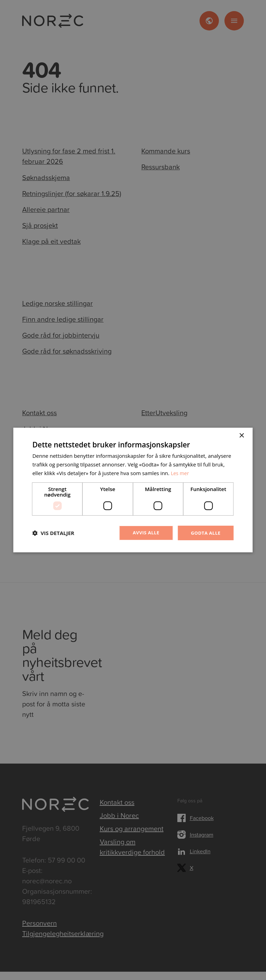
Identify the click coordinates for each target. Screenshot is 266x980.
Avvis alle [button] (144, 532)
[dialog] (133, 490)
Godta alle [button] (205, 532)
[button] (53, 533)
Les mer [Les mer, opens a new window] (180, 473)
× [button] (242, 435)
